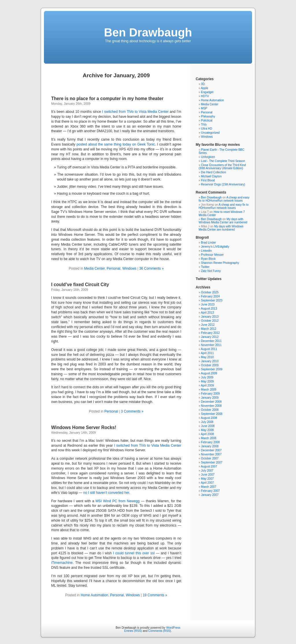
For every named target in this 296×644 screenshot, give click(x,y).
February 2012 (210, 333)
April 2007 (207, 483)
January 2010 (210, 361)
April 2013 (207, 313)
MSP (204, 108)
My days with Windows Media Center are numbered (223, 221)
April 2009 (207, 386)
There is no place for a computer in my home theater (107, 99)
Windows (129, 268)
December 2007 (211, 450)
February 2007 (210, 491)
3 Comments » (132, 411)
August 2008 (209, 418)
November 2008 (211, 406)
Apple (205, 88)
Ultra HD (206, 129)
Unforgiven (208, 157)
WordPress (173, 628)
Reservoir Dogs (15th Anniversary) (223, 184)
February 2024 (210, 296)
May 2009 (207, 381)
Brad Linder (208, 243)
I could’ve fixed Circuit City (80, 285)
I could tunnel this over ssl (134, 553)
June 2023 (208, 304)
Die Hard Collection (213, 172)
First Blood (208, 180)
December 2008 (211, 402)
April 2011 (207, 353)
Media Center (94, 268)
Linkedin (206, 251)
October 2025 (210, 292)
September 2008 (212, 414)
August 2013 (209, 309)
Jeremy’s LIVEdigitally (215, 247)
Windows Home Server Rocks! (84, 427)
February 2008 (210, 442)
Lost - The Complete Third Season (223, 161)
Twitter (205, 267)
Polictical (207, 120)
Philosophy (208, 116)
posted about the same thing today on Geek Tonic (116, 144)
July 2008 (207, 422)
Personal (113, 268)
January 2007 (210, 495)
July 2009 (207, 377)
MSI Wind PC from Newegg (118, 501)
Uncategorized (210, 133)
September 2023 (212, 300)
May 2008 (207, 430)
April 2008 (207, 434)
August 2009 (209, 373)
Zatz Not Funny (211, 271)
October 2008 (210, 410)
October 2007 (210, 458)
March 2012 (209, 329)
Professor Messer (212, 255)
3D (203, 84)
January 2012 (210, 337)
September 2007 (212, 462)
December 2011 (211, 341)
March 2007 (209, 487)
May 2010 (207, 357)
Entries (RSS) (133, 631)
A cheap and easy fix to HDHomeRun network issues (224, 199)
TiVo (204, 125)
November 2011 (211, 345)
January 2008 (210, 446)
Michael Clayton (211, 176)
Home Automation (94, 595)
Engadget (207, 92)
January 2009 (210, 398)
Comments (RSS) (160, 631)
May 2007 (207, 479)
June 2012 (208, 325)
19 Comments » (155, 595)
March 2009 (209, 390)
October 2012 (210, 321)
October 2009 (210, 365)
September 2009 (212, 369)
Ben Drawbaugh (148, 32)
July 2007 (207, 471)
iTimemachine (62, 563)
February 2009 (210, 394)
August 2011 (209, 349)
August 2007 (209, 467)
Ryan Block (208, 259)
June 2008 (208, 426)
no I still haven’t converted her (106, 493)
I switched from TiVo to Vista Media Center (135, 112)
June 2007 (208, 475)
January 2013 (210, 317)
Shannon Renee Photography (220, 263)
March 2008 (209, 438)
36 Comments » (152, 268)
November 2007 (211, 454)
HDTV (205, 96)
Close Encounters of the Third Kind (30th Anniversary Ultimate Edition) (222, 167)
